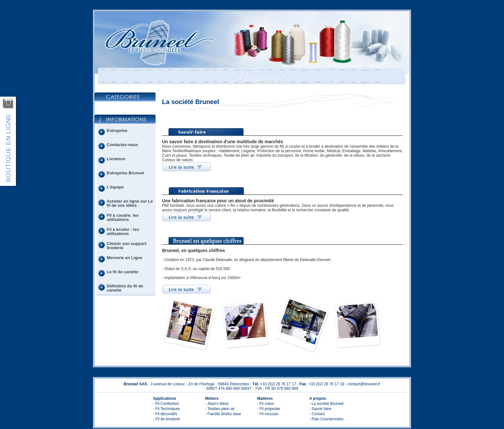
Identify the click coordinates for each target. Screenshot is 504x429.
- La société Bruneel (326, 404)
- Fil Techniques (166, 409)
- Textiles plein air (220, 409)
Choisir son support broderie (127, 246)
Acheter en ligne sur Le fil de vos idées (130, 203)
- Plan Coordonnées (326, 419)
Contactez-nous (122, 145)
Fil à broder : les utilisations (123, 232)
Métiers (212, 398)
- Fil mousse (268, 414)
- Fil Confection (166, 404)
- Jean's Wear (217, 404)
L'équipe (115, 187)
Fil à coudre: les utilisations (123, 217)
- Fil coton (266, 404)
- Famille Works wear (223, 414)
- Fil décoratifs (165, 414)
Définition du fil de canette (125, 288)
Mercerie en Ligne (125, 258)
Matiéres (265, 398)
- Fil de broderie (166, 419)
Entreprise (117, 131)
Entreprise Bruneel (125, 173)
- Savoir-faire (320, 409)
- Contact (317, 414)
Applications (165, 398)
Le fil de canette (122, 272)
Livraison (116, 159)
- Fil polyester (269, 409)
